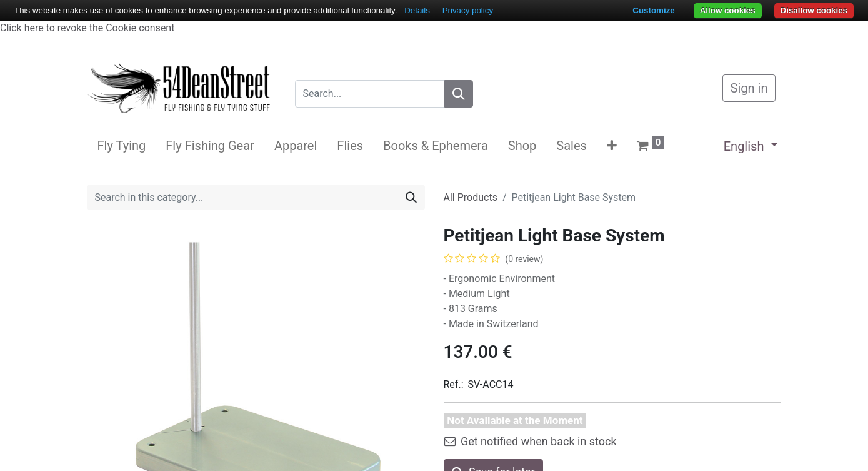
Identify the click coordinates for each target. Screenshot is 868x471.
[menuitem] (122, 146)
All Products (471, 197)
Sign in (749, 88)
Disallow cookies (814, 10)
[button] (612, 146)
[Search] (459, 94)
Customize (653, 10)
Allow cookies (728, 10)
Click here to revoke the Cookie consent (87, 28)
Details (417, 10)
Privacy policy (468, 10)
